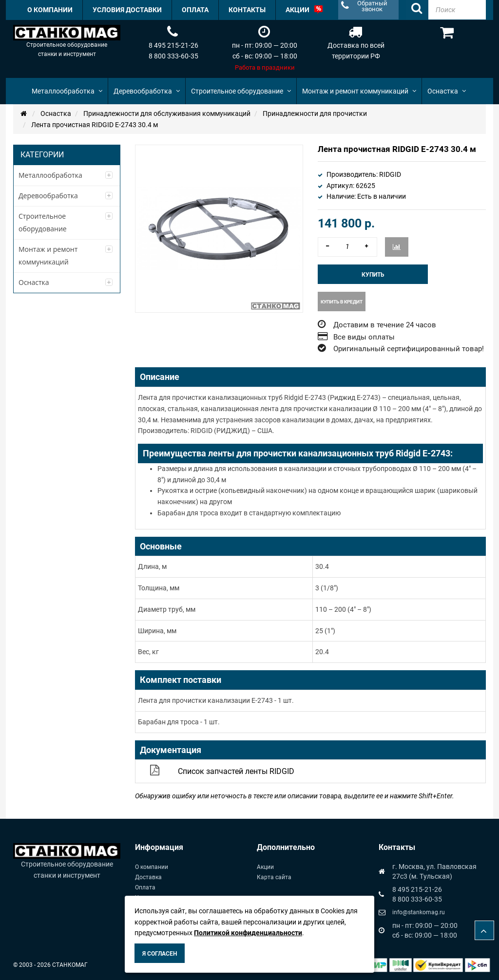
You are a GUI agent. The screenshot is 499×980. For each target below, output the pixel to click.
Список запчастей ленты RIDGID (236, 771)
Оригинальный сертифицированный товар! (409, 349)
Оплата (145, 887)
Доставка (148, 877)
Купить (373, 275)
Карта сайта (274, 877)
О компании (152, 867)
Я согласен (160, 954)
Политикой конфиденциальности (248, 933)
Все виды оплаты (364, 337)
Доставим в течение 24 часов (385, 325)
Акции (265, 867)
